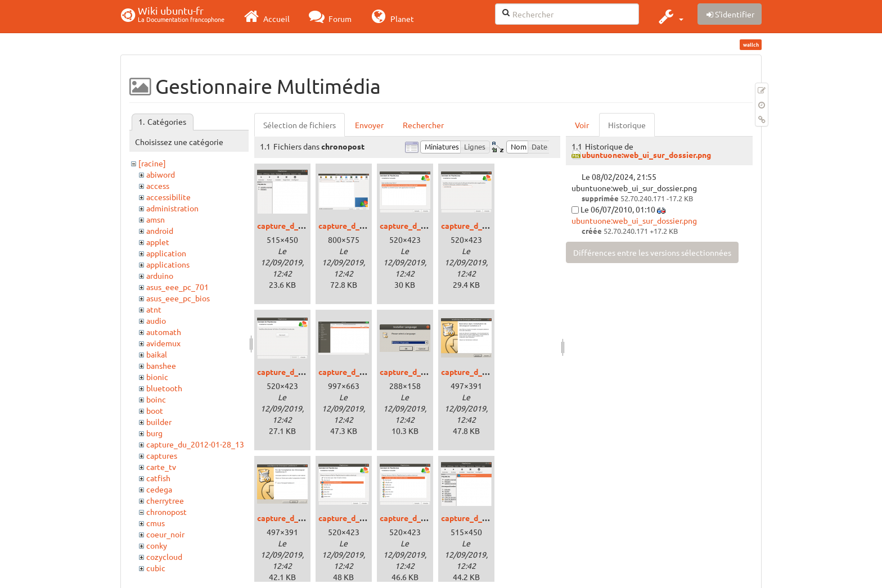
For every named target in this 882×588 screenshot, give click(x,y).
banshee (161, 365)
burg (154, 433)
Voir (582, 125)
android (160, 230)
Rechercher (423, 125)
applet (158, 242)
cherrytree (165, 500)
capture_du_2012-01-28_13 (195, 444)
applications (168, 264)
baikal (157, 354)
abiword (161, 174)
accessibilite (168, 197)
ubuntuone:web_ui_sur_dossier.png (646, 155)
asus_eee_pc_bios (178, 298)
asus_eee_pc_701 (177, 287)
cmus (156, 523)
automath (164, 332)
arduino (160, 275)
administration (172, 208)
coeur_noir (165, 534)
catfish (158, 478)
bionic (157, 377)
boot (155, 410)
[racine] (152, 163)
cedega (159, 489)
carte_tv (161, 467)
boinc (156, 399)
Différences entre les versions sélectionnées (652, 252)
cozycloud (164, 557)
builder (159, 422)
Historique (627, 125)
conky (157, 545)
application (166, 253)
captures (162, 455)
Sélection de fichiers (300, 125)
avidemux (163, 343)
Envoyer (369, 125)
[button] (670, 16)
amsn (156, 219)
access (158, 186)
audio (156, 320)
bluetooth (164, 388)
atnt (154, 309)
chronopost (166, 512)
